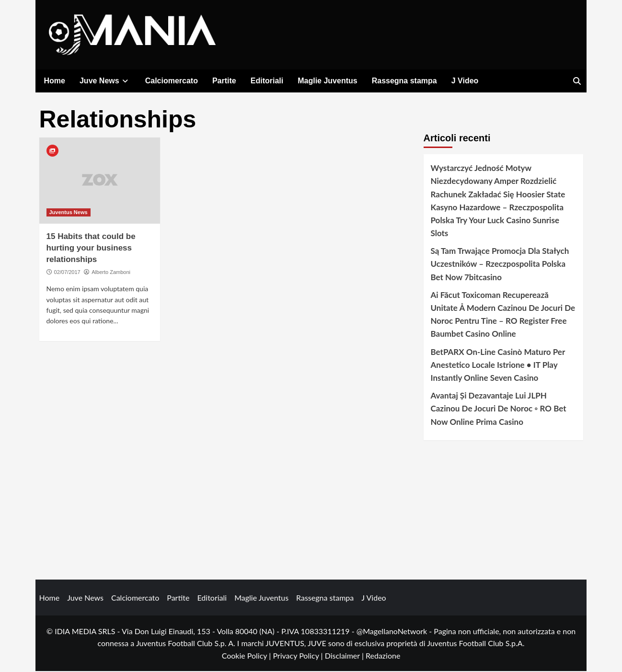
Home (55, 81)
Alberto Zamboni (111, 273)
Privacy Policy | (299, 656)
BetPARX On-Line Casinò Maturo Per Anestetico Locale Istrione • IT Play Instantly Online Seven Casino (498, 365)
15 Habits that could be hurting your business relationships (91, 248)
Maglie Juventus (327, 81)
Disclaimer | (345, 656)
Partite (224, 81)
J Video (465, 81)
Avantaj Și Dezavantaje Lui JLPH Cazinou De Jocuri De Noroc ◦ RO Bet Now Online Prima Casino (499, 409)
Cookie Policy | (248, 656)
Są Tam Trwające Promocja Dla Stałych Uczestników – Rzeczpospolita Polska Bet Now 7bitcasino (500, 264)
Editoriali (267, 81)
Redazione (383, 656)
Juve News (105, 81)
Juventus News (69, 213)
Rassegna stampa (404, 81)
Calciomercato (172, 81)
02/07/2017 (67, 273)
